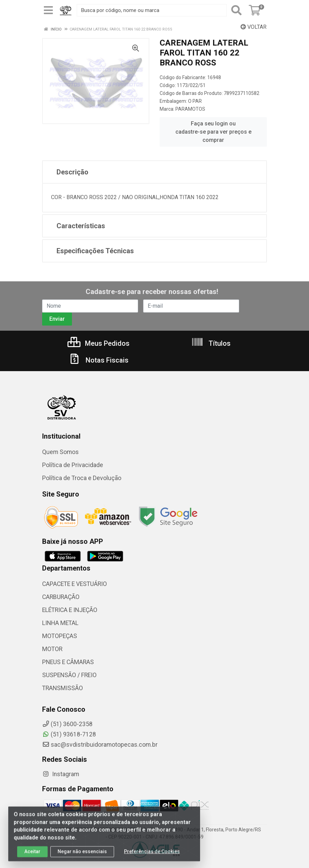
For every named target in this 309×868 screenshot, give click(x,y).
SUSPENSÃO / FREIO (69, 675)
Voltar (254, 27)
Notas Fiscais (98, 360)
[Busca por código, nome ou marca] (152, 10)
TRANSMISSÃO (63, 688)
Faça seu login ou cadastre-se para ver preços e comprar (213, 132)
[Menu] (48, 10)
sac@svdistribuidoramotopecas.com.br (100, 745)
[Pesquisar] (236, 10)
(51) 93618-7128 (69, 734)
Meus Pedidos (98, 343)
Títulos (211, 343)
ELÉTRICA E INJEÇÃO (70, 610)
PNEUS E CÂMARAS (68, 662)
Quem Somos (60, 452)
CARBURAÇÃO (61, 597)
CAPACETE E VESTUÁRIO (75, 584)
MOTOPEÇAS (60, 636)
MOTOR (52, 649)
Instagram (61, 774)
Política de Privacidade (73, 465)
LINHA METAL (60, 623)
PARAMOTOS (190, 109)
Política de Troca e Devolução (82, 478)
